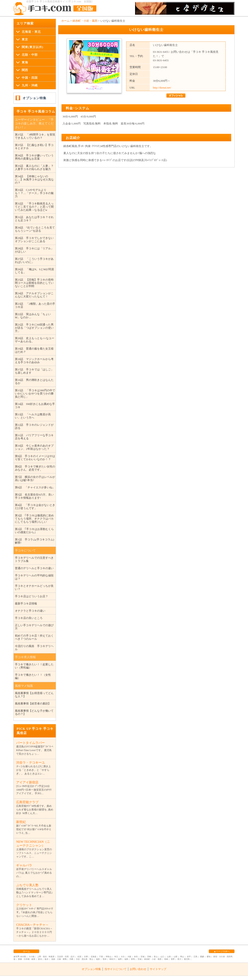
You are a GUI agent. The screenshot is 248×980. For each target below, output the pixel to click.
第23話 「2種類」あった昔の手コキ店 (35, 305)
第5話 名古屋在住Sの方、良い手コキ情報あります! (34, 496)
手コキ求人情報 (25, 657)
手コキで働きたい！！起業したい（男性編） (34, 666)
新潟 (40, 959)
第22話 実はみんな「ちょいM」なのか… (33, 316)
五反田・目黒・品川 (66, 957)
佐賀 (79, 957)
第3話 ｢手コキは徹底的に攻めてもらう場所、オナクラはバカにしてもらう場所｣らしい (34, 519)
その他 (32, 957)
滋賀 (98, 959)
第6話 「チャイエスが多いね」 (35, 487)
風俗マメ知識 (24, 686)
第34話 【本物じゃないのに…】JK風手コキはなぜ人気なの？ (34, 179)
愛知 (209, 957)
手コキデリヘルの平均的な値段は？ (34, 577)
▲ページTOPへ (222, 951)
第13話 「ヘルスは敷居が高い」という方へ (33, 416)
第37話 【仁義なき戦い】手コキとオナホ (34, 147)
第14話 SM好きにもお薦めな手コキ (35, 406)
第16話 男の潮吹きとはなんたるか (34, 381)
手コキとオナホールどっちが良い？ (34, 587)
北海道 (93, 957)
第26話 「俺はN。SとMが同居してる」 (34, 271)
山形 (169, 957)
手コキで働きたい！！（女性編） (33, 676)
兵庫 (86, 957)
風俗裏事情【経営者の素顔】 (33, 704)
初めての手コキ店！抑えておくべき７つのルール (34, 637)
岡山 (182, 957)
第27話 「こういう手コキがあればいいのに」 (34, 260)
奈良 (136, 957)
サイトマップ (158, 969)
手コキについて (25, 551)
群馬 (133, 959)
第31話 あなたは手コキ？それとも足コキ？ (34, 219)
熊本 (105, 959)
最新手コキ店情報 (26, 604)
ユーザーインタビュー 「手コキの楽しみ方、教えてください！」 (34, 124)
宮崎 (149, 957)
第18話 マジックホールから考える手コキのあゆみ (34, 361)
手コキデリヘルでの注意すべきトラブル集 (34, 559)
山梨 (175, 957)
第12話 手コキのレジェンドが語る (34, 426)
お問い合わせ (138, 969)
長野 (173, 959)
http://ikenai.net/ (162, 88)
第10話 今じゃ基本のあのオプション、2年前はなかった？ (34, 447)
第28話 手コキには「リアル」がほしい (34, 250)
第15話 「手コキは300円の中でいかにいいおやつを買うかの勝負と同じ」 (35, 394)
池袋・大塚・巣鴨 (59, 959)
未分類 (23, 957)
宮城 (143, 957)
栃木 (47, 959)
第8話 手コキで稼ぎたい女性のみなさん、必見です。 (35, 468)
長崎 (166, 959)
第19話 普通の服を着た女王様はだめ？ (34, 350)
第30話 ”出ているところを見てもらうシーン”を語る (35, 229)
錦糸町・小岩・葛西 (85, 21)
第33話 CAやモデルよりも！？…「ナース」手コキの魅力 (34, 193)
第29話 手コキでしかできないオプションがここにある (34, 240)
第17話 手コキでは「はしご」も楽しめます (34, 371)
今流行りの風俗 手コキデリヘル (34, 648)
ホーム (65, 21)
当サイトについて (115, 969)
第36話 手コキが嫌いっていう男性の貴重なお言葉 (34, 157)
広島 (195, 957)
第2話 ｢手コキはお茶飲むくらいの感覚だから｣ (34, 531)
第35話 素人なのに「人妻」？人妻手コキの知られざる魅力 (34, 167)
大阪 (129, 957)
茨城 (140, 959)
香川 (179, 959)
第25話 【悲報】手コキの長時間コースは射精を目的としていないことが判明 (34, 283)
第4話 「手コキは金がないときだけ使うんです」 (35, 507)
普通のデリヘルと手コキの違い (34, 568)
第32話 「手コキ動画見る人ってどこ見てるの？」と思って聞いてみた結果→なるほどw (34, 207)
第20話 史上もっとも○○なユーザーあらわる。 (35, 340)
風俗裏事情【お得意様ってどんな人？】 (34, 695)
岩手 (189, 957)
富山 (156, 957)
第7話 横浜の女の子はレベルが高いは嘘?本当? (35, 479)
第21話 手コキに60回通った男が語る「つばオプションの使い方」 (34, 328)
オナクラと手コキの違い (30, 611)
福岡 (120, 959)
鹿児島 (187, 959)
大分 (123, 957)
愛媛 (202, 957)
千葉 (101, 957)
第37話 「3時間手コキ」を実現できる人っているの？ (35, 136)
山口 (162, 957)
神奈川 (112, 959)
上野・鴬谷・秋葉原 (46, 957)
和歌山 (109, 957)
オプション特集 (34, 98)
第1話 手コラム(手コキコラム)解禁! (34, 541)
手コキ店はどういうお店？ (31, 596)
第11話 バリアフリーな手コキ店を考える (34, 437)
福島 (126, 959)
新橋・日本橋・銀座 (27, 959)
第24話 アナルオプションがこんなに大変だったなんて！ (34, 295)
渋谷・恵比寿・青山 (85, 959)
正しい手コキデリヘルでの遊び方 (34, 627)
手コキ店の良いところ (29, 618)
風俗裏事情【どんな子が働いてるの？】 (34, 712)
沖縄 (71, 959)
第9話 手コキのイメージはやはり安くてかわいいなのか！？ (35, 458)
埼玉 (116, 957)
